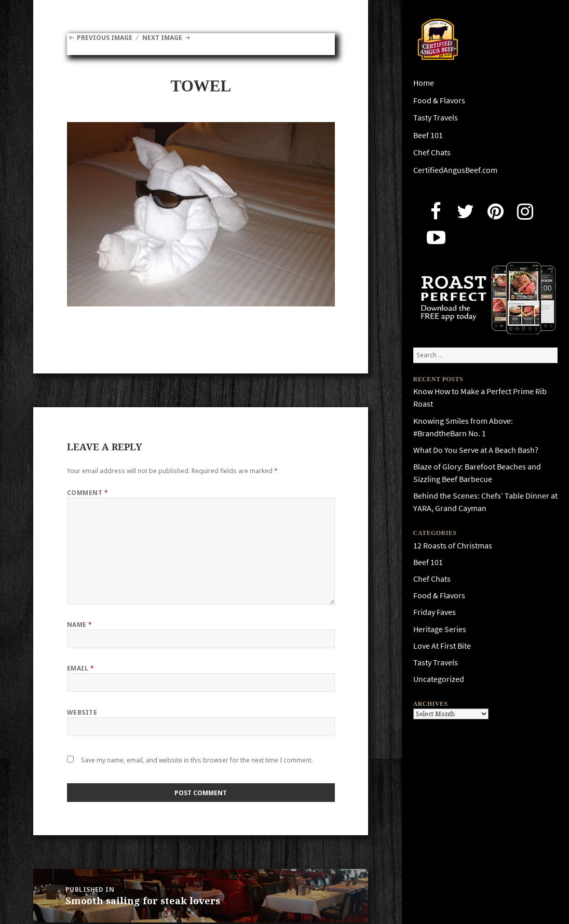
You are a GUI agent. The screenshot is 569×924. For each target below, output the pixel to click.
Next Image (162, 38)
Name (80, 625)
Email (80, 668)
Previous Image (105, 38)
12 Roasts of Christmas (453, 546)
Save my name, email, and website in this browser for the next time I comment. (197, 760)
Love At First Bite (442, 646)
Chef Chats (432, 152)
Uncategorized (439, 679)
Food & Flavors (439, 101)
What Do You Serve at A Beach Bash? (476, 450)
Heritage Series (440, 629)
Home (424, 83)
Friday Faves (435, 612)
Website (82, 712)
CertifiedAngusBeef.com (455, 170)
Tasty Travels (436, 118)
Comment (87, 493)
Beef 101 (428, 135)
